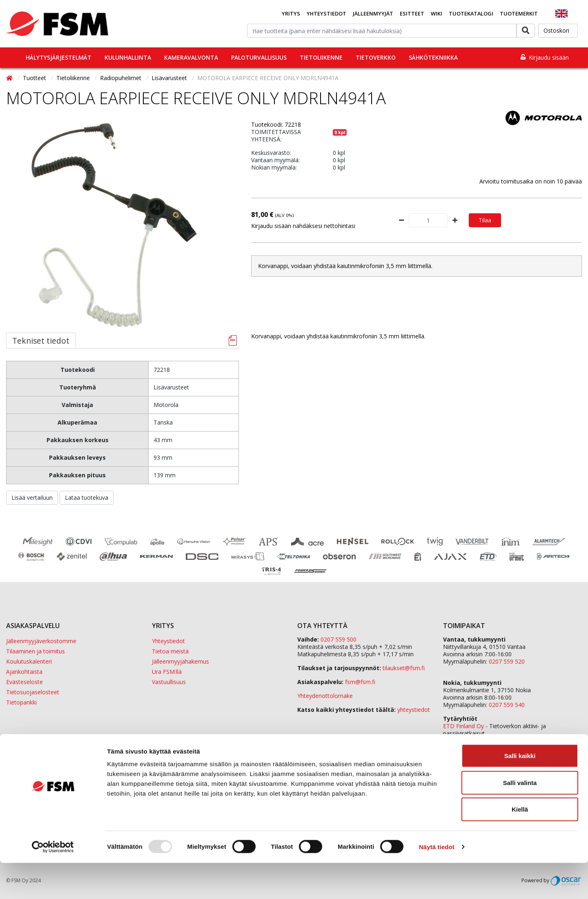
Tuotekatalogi (471, 13)
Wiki (437, 13)
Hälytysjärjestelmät (59, 57)
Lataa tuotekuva (87, 498)
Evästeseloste (24, 682)
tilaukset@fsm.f (404, 668)
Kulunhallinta (128, 57)
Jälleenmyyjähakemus (180, 661)
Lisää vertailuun (32, 498)
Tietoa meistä (170, 651)
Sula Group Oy (462, 741)
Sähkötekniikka (433, 57)
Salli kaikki (520, 792)
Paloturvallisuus (259, 57)
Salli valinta (520, 819)
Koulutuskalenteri (29, 661)
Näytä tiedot (437, 883)
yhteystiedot (414, 710)
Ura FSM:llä (167, 672)
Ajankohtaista (24, 672)
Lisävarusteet (170, 78)
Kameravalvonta (191, 57)
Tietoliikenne (321, 57)
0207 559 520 (507, 661)
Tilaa (485, 220)
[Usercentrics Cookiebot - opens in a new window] (53, 883)
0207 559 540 (507, 705)
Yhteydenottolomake (325, 696)
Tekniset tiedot (41, 341)
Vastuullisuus (169, 682)
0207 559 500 (339, 639)
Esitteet (412, 13)
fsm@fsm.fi (360, 682)
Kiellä (520, 845)
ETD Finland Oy (463, 726)
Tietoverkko (376, 57)
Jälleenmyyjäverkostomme (41, 641)
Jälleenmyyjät (373, 13)
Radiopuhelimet (121, 78)
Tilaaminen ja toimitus (36, 651)
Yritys (291, 13)
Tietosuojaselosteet (33, 692)
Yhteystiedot (326, 13)
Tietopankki (21, 702)
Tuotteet (35, 78)
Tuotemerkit (519, 13)
